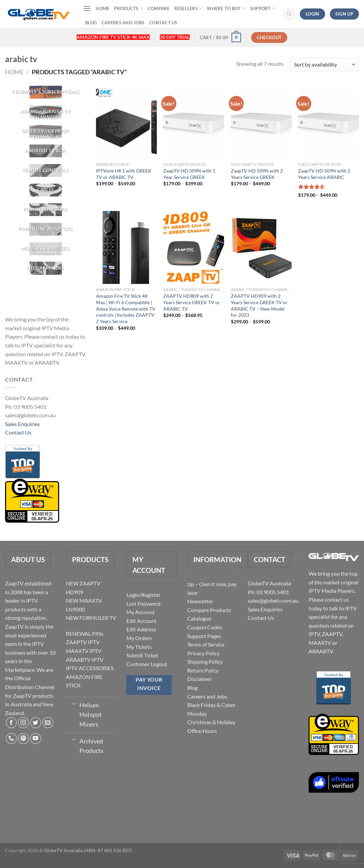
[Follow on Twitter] (36, 723)
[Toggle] (74, 703)
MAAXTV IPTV (84, 651)
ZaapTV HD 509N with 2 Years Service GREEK (257, 174)
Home (102, 8)
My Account (141, 612)
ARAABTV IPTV (85, 660)
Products (128, 8)
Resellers (188, 8)
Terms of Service (206, 644)
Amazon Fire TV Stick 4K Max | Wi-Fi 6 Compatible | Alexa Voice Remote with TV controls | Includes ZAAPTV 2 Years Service (126, 309)
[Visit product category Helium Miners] (46, 268)
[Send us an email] (48, 723)
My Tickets (139, 647)
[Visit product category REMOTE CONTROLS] (46, 170)
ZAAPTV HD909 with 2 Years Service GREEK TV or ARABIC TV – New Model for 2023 (259, 305)
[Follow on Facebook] (11, 723)
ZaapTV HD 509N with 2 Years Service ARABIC (324, 174)
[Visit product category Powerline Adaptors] (46, 229)
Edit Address (141, 629)
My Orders (139, 638)
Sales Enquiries (22, 424)
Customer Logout (147, 664)
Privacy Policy (203, 653)
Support (263, 8)
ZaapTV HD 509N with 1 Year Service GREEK (189, 174)
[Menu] (87, 8)
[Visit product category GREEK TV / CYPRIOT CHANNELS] (46, 131)
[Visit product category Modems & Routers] (46, 249)
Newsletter (200, 601)
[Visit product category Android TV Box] (46, 151)
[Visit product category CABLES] (46, 190)
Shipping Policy (205, 662)
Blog (91, 23)
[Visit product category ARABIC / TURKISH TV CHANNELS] (46, 112)
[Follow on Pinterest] (23, 739)
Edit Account (141, 621)
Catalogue (199, 618)
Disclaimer (200, 679)
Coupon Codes (205, 627)
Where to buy (226, 8)
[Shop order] (324, 65)
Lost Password (143, 603)
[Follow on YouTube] (36, 739)
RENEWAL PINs (85, 634)
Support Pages (204, 636)
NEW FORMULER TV (91, 618)
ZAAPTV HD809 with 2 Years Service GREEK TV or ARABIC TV (192, 302)
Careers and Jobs (123, 23)
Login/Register (143, 595)
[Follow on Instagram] (23, 723)
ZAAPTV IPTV (83, 642)
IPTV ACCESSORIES (90, 668)
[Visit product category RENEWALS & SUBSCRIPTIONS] (46, 92)
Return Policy (203, 670)
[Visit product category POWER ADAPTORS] (46, 210)
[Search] (289, 14)
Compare (159, 8)
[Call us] (11, 739)
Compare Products (209, 610)
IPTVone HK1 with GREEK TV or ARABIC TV (124, 174)
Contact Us (163, 23)
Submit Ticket (142, 655)
